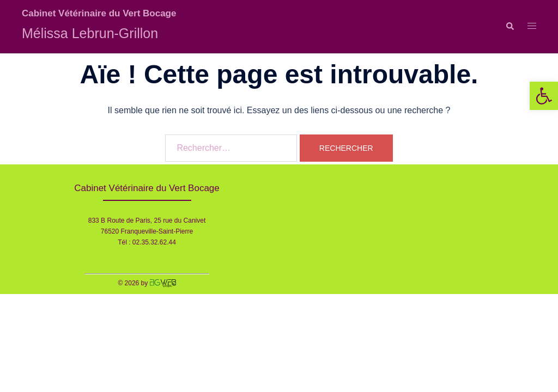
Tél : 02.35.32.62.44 (147, 242)
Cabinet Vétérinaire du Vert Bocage (99, 13)
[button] (544, 96)
